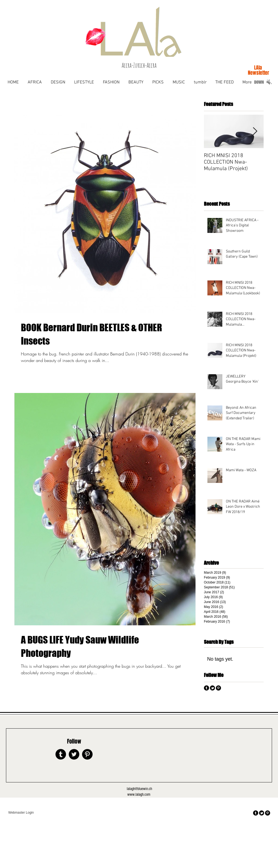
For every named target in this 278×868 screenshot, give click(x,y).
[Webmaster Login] (21, 813)
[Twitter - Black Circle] (74, 754)
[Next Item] (255, 131)
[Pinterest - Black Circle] (218, 688)
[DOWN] (259, 82)
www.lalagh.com (139, 794)
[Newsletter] (258, 73)
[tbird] (212, 688)
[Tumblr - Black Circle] (206, 688)
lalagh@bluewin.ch (139, 789)
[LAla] (258, 68)
